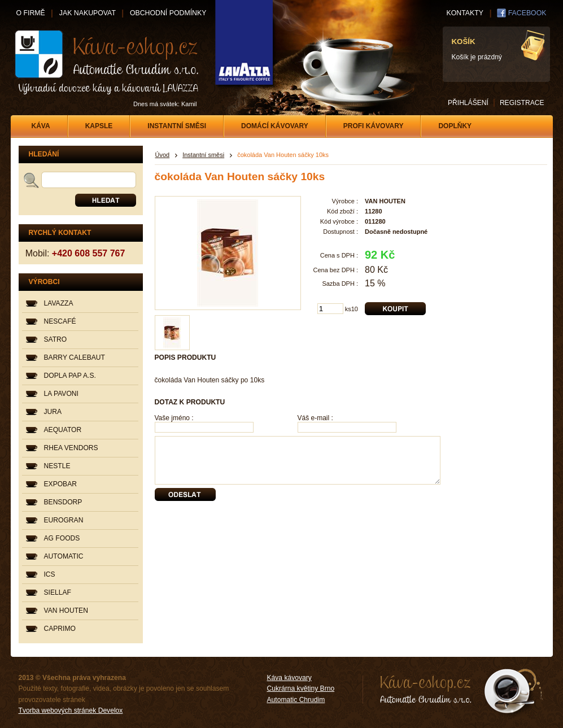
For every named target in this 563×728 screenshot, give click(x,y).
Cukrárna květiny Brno (301, 688)
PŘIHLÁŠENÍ (468, 103)
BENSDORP (63, 502)
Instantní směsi (203, 155)
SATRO (56, 339)
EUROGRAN (64, 520)
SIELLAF (58, 592)
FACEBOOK (527, 13)
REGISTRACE (522, 103)
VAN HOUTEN (66, 611)
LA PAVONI (61, 394)
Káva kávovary (289, 678)
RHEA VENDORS (71, 448)
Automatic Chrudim (296, 700)
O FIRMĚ (31, 13)
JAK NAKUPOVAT (88, 13)
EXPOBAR (60, 484)
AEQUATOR (63, 430)
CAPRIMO (60, 629)
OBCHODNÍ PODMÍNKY (168, 13)
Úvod (163, 155)
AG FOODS (62, 538)
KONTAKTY (465, 13)
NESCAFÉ (60, 321)
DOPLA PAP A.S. (70, 376)
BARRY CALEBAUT (75, 358)
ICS (50, 574)
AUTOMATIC (64, 556)
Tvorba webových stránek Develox (71, 710)
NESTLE (57, 466)
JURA (53, 412)
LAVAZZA (59, 303)
